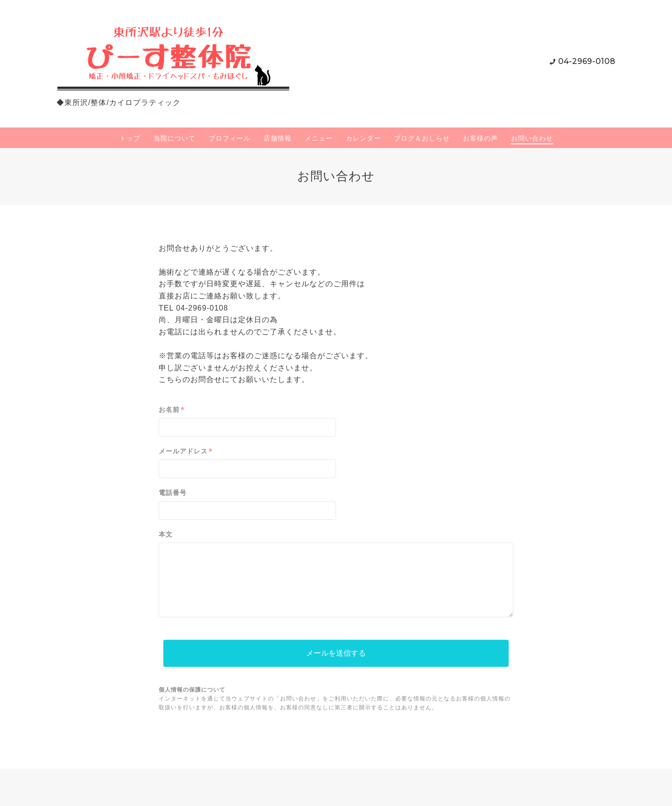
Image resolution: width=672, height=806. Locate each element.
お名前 (172, 410)
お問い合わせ (532, 138)
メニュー (319, 138)
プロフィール (230, 138)
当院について (175, 138)
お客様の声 (480, 138)
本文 (166, 534)
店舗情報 (278, 138)
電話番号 (173, 493)
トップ (130, 138)
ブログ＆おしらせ (422, 138)
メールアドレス (186, 451)
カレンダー (363, 138)
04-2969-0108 (587, 61)
